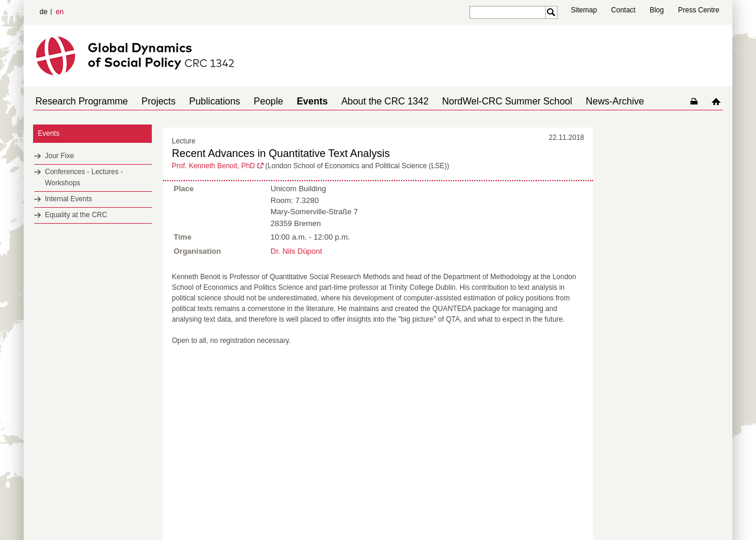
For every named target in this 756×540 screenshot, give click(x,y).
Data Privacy (705, 510)
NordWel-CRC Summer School (477, 101)
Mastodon (169, 510)
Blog (657, 10)
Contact (623, 10)
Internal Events (69, 199)
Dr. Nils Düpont (296, 250)
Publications (203, 101)
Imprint (670, 510)
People (252, 101)
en (59, 12)
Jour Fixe (59, 156)
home (718, 101)
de (43, 12)
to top (585, 415)
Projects (152, 101)
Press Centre (699, 10)
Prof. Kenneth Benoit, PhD (214, 166)
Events (291, 101)
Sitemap (584, 10)
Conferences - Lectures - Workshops (84, 177)
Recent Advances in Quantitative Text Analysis (281, 153)
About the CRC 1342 (359, 101)
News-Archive (580, 101)
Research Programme (79, 101)
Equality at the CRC (76, 215)
